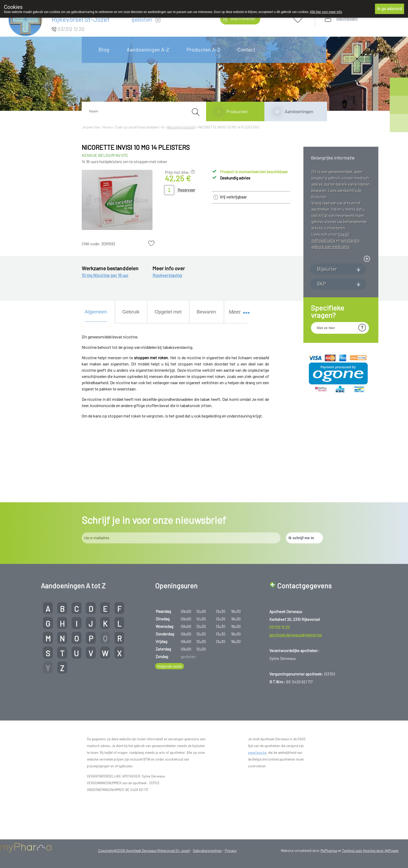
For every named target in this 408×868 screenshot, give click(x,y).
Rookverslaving (167, 275)
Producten (237, 111)
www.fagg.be (257, 753)
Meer (237, 312)
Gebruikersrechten (207, 850)
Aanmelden (347, 19)
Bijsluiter (327, 326)
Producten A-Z (203, 49)
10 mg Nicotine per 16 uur (105, 275)
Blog (104, 49)
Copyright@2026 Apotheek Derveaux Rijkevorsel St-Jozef (144, 850)
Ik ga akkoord (390, 9)
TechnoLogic (352, 850)
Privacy (231, 850)
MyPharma (329, 850)
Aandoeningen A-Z (148, 49)
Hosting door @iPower (381, 850)
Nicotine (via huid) (181, 127)
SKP (321, 341)
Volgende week (169, 666)
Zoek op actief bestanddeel (136, 127)
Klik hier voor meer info (326, 12)
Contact (246, 49)
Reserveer (186, 190)
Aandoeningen (299, 111)
